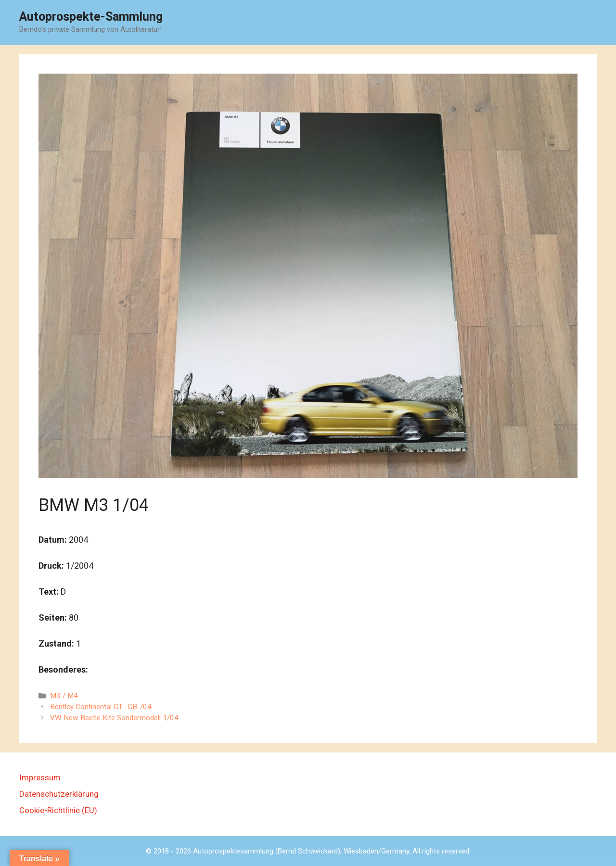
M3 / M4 (64, 696)
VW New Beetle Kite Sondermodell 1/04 (114, 718)
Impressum (40, 777)
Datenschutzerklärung (59, 794)
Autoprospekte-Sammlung (91, 17)
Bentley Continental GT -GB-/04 (101, 707)
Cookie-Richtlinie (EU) (58, 810)
